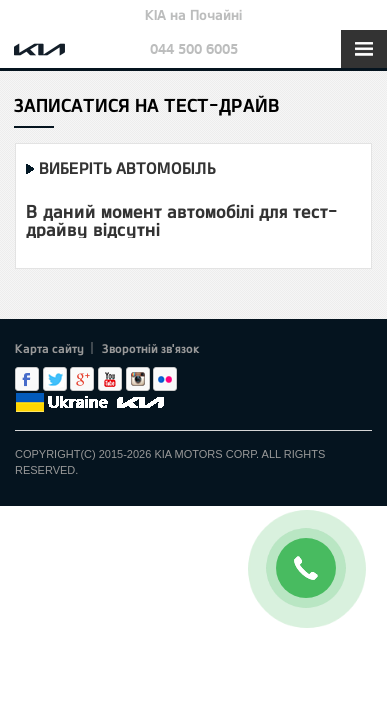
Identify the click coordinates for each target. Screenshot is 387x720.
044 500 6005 (194, 48)
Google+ (82, 379)
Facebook (27, 379)
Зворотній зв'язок (151, 348)
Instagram (138, 379)
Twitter (55, 379)
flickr (165, 379)
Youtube (110, 379)
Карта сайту (49, 348)
